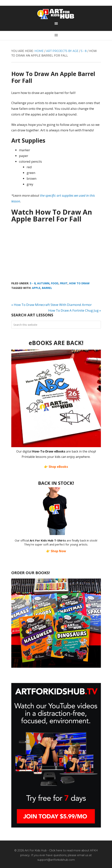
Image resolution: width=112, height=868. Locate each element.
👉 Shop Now (56, 551)
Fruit (64, 283)
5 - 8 (33, 283)
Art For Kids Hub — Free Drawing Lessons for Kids (56, 14)
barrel (47, 288)
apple (36, 288)
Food (55, 283)
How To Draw (79, 283)
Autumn (43, 283)
